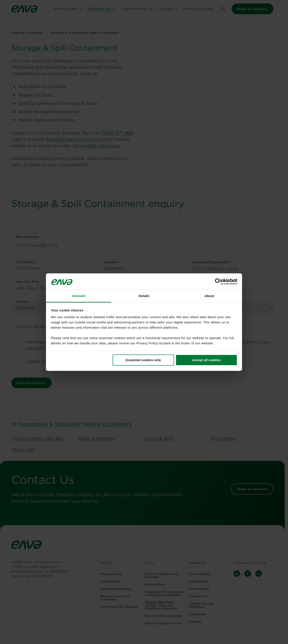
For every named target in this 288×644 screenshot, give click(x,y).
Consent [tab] (79, 296)
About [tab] (209, 296)
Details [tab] (144, 296)
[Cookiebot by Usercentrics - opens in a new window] (218, 282)
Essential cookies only (143, 360)
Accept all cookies (206, 360)
